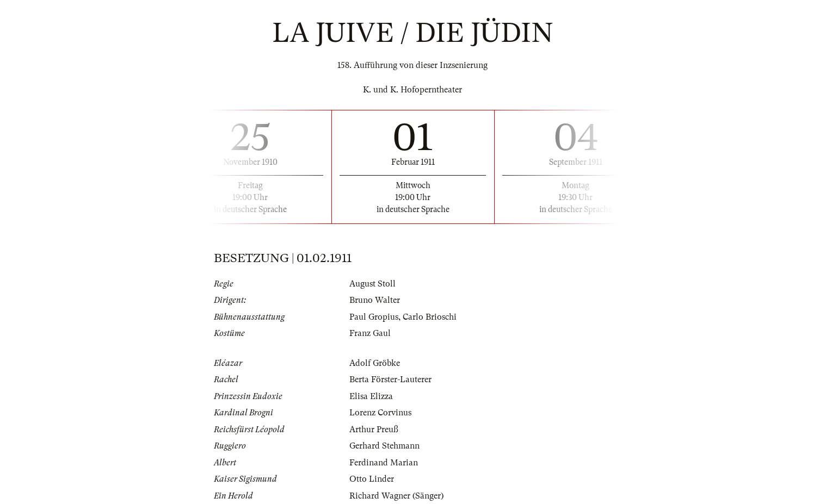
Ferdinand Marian (384, 463)
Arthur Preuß (374, 430)
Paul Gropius (374, 317)
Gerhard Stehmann (384, 446)
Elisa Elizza (371, 396)
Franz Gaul (370, 333)
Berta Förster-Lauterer (390, 379)
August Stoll (373, 284)
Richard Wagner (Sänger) (396, 496)
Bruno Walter (375, 300)
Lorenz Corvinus (380, 413)
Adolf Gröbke (375, 363)
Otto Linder (372, 479)
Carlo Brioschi (430, 317)
